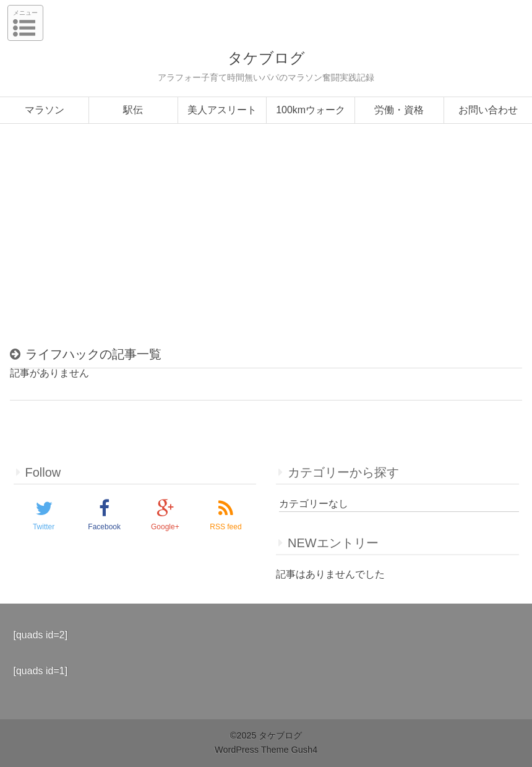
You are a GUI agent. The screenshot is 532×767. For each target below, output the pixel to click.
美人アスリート (222, 110)
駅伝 (133, 110)
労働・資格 (399, 110)
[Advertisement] (266, 240)
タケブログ (266, 58)
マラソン (45, 110)
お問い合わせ (488, 110)
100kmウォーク (311, 110)
